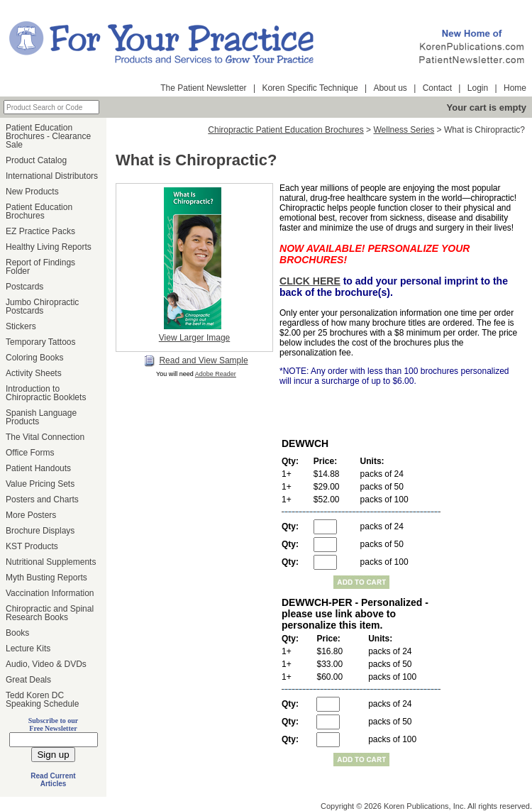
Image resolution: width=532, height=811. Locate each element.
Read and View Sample (196, 361)
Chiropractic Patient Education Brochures (286, 130)
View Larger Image (195, 338)
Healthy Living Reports (49, 247)
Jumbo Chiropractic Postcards (42, 307)
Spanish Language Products (41, 417)
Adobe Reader (216, 374)
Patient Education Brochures (39, 211)
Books (17, 633)
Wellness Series (404, 130)
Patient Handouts (38, 468)
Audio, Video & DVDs (46, 664)
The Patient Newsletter (203, 88)
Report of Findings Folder (40, 267)
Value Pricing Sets (40, 484)
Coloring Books (34, 358)
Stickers (21, 326)
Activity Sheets (34, 373)
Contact (437, 88)
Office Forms (30, 453)
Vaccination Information (50, 593)
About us (390, 88)
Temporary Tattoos (41, 342)
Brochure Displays (40, 531)
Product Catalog (36, 160)
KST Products (32, 546)
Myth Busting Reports (46, 578)
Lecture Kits (28, 649)
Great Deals (28, 680)
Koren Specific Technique (310, 88)
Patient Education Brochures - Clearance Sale (48, 136)
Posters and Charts (42, 500)
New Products (32, 192)
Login (478, 88)
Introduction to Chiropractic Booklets (46, 393)
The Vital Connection (45, 437)
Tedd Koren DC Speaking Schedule (42, 700)
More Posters (31, 515)
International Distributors (52, 176)
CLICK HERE (310, 281)
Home (515, 88)
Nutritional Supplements (51, 562)
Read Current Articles (53, 780)
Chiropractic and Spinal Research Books (50, 613)
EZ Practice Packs (40, 231)
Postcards (24, 287)
